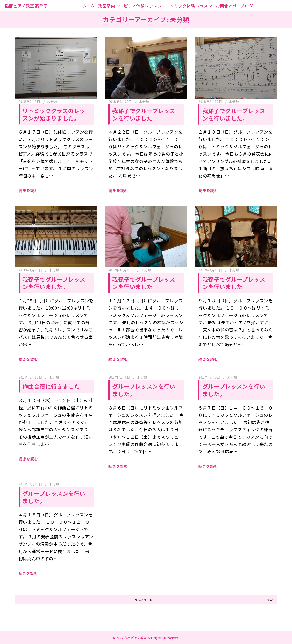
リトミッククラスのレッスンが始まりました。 (54, 114)
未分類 (52, 101)
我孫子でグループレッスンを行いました (144, 114)
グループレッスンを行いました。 (144, 390)
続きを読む (28, 191)
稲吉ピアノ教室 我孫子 (26, 6)
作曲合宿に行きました (51, 386)
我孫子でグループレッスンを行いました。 (234, 114)
